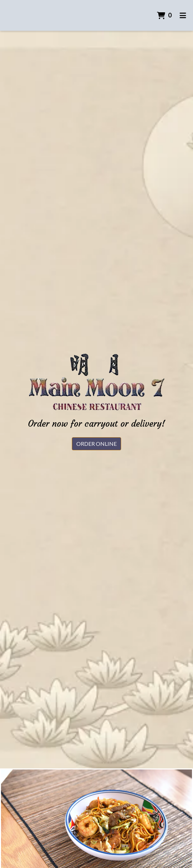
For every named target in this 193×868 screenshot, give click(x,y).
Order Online (96, 444)
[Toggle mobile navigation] (183, 15)
